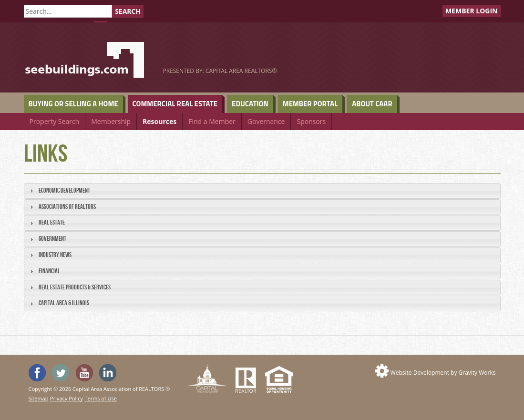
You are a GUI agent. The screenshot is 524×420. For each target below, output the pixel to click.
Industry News (55, 255)
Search (128, 11)
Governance (266, 121)
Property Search (55, 121)
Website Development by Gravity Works (443, 373)
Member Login (472, 11)
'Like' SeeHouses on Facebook (37, 373)
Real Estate (52, 222)
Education (250, 104)
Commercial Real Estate (175, 104)
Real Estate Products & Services (75, 287)
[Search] (68, 11)
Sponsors (311, 121)
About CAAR (372, 104)
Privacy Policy (67, 398)
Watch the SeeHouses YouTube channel (84, 373)
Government (52, 239)
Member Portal (310, 104)
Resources (159, 121)
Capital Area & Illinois (64, 303)
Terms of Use (101, 398)
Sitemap (39, 398)
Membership (111, 121)
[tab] (262, 191)
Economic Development (64, 190)
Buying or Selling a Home (73, 104)
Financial (49, 271)
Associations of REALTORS (67, 207)
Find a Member (212, 121)
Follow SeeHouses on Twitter (61, 373)
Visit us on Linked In (108, 373)
